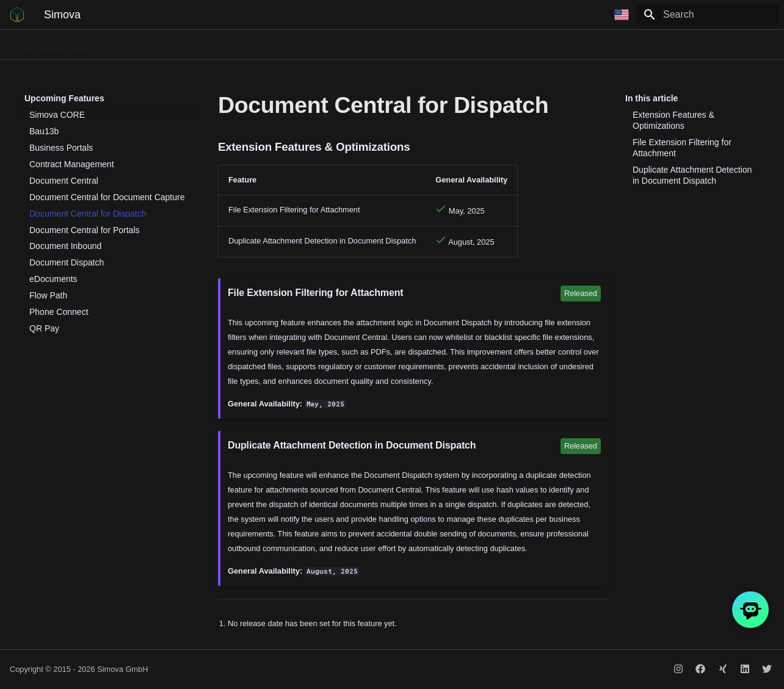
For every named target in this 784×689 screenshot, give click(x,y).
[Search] (708, 15)
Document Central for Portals (85, 230)
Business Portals (308, 45)
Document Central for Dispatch (88, 214)
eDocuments (53, 279)
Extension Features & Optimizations (673, 120)
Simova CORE (57, 115)
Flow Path (375, 45)
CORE (615, 45)
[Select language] (622, 15)
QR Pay (425, 45)
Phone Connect (140, 45)
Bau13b (471, 45)
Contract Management (545, 45)
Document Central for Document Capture (107, 197)
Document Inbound (65, 246)
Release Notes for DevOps (695, 45)
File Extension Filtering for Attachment (682, 148)
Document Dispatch (222, 45)
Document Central (59, 45)
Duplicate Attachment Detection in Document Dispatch (692, 175)
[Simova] (17, 15)
